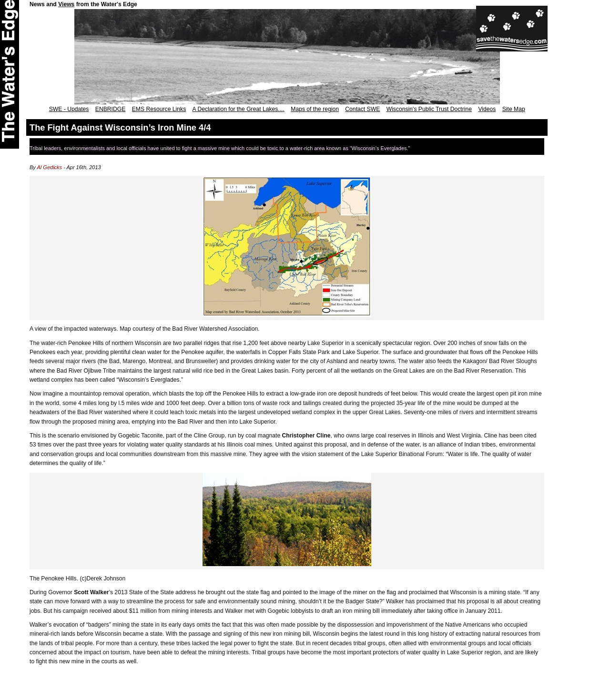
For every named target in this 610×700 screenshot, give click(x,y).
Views (66, 4)
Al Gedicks (50, 167)
